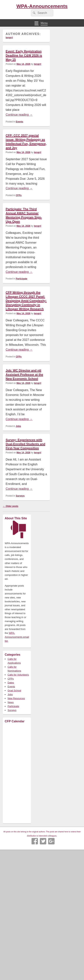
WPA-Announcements (42, 6)
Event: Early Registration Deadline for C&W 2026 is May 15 (24, 55)
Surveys (20, 496)
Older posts (11, 506)
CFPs (19, 195)
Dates (11, 683)
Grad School (14, 690)
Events (19, 122)
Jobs (18, 426)
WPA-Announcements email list (17, 637)
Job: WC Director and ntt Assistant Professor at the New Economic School (24, 375)
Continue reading (19, 115)
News (11, 702)
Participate (21, 279)
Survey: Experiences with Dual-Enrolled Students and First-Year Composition (25, 444)
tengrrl (9, 38)
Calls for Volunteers (18, 675)
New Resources (16, 698)
